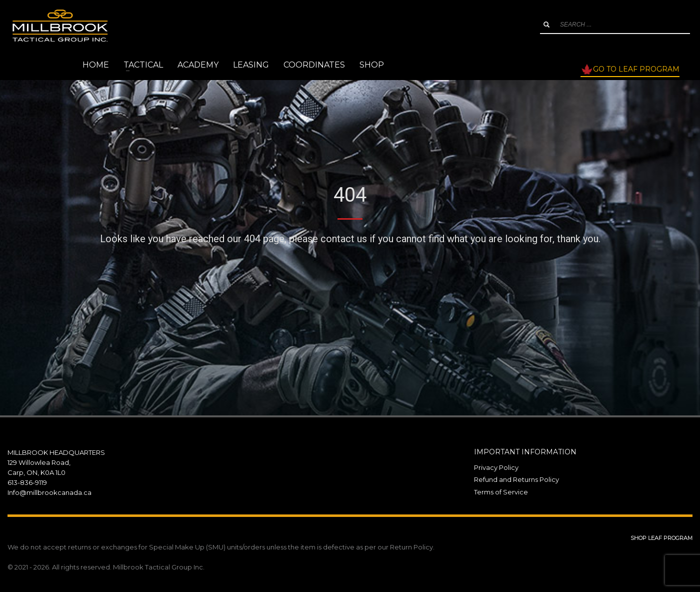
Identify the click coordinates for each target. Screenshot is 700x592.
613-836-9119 (27, 482)
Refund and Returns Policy (516, 479)
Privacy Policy (496, 467)
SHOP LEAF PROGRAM (661, 538)
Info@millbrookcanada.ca (49, 492)
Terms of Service (501, 492)
